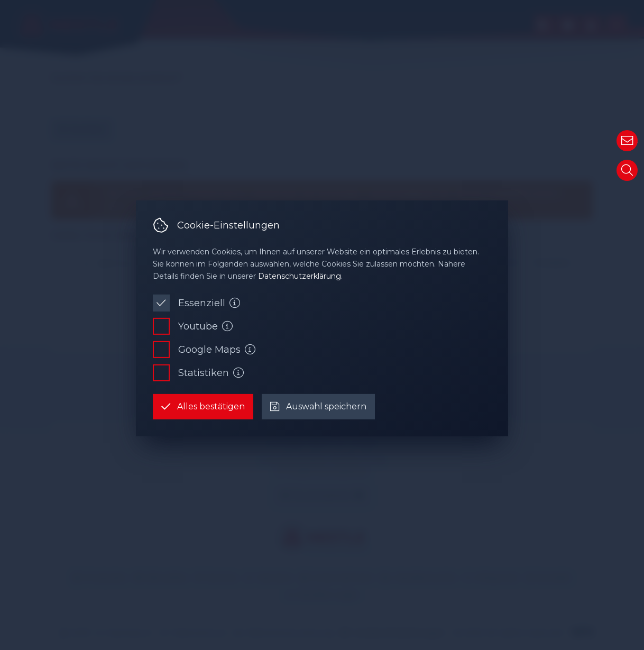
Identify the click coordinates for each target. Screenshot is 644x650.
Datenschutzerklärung (300, 276)
